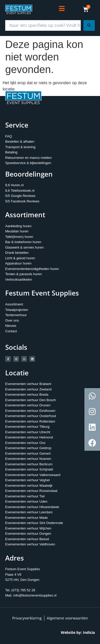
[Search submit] (89, 25)
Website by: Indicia (78, 632)
